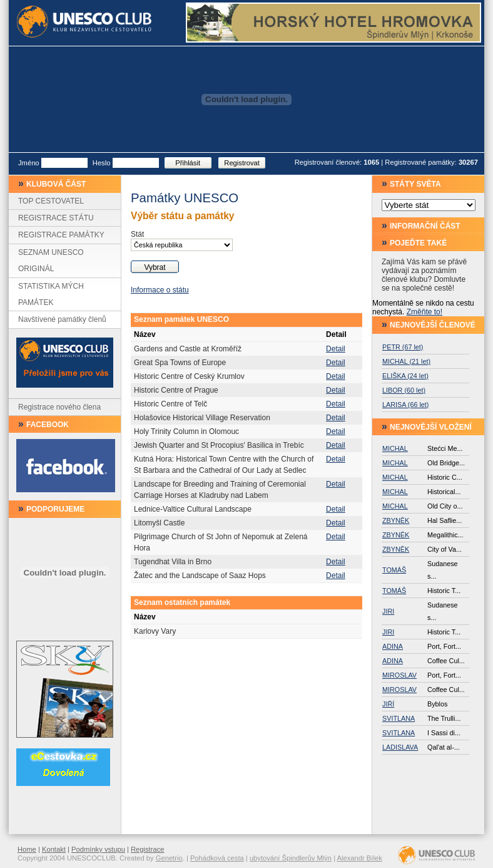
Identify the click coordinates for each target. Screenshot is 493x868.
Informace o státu (160, 290)
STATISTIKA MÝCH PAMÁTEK (51, 294)
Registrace (147, 849)
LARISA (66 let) (405, 405)
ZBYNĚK (396, 520)
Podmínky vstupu (98, 849)
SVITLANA (399, 718)
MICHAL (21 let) (406, 361)
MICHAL (395, 448)
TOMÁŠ (394, 570)
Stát (137, 234)
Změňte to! (424, 312)
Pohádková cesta (217, 858)
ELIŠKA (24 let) (405, 376)
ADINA (393, 646)
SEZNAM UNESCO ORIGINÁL (51, 261)
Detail (336, 349)
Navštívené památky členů (62, 319)
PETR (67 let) (403, 347)
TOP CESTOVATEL (51, 201)
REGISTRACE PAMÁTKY (61, 235)
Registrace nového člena (59, 407)
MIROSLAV (399, 675)
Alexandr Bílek (360, 858)
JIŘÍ (388, 704)
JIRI (388, 611)
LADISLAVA (400, 747)
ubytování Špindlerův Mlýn (291, 858)
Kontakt (54, 849)
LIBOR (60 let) (404, 390)
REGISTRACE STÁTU (56, 218)
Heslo (102, 163)
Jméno (29, 163)
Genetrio (169, 858)
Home (27, 849)
